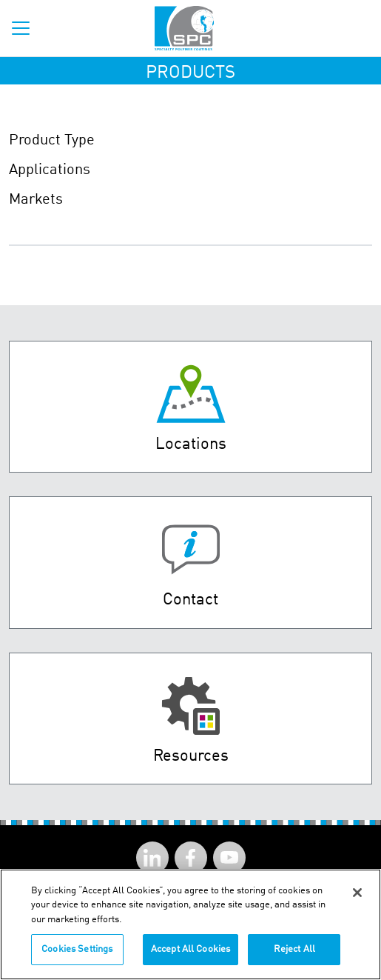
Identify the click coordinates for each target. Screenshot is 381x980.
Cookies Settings (77, 949)
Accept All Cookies (190, 949)
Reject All (294, 949)
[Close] (357, 893)
